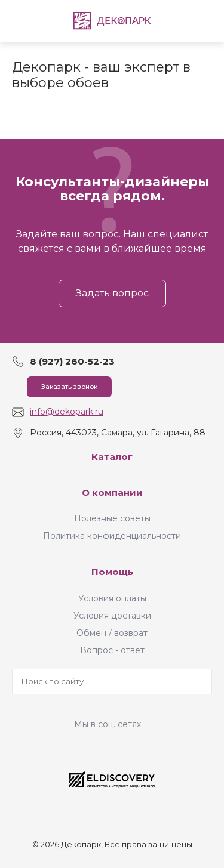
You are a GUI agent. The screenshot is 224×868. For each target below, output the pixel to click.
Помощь (112, 572)
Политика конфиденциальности (112, 536)
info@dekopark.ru (67, 412)
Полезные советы (112, 518)
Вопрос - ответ (112, 650)
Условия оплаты (112, 598)
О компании (112, 492)
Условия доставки (112, 616)
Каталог (112, 457)
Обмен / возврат (112, 633)
